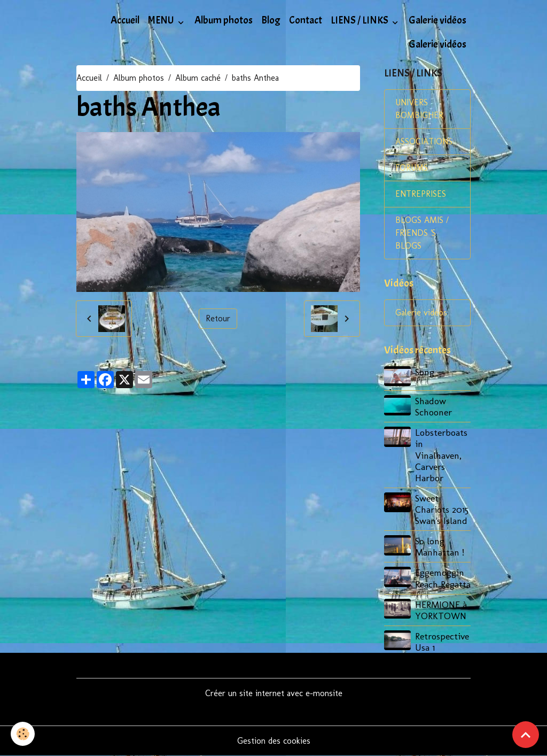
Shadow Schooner (433, 406)
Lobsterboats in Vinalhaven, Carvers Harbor (441, 455)
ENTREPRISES (421, 194)
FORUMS (412, 168)
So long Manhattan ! (440, 546)
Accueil (125, 20)
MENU (162, 20)
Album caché (198, 78)
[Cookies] (23, 734)
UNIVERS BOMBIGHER (419, 109)
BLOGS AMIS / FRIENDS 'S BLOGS (422, 233)
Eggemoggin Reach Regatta (443, 578)
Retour (218, 318)
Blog (271, 20)
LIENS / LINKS (360, 20)
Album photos (224, 20)
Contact (306, 20)
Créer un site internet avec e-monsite (274, 693)
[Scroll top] (526, 735)
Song (425, 372)
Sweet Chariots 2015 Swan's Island (442, 509)
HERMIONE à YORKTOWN (441, 610)
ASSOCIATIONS (424, 141)
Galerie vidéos (437, 20)
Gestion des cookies (274, 741)
